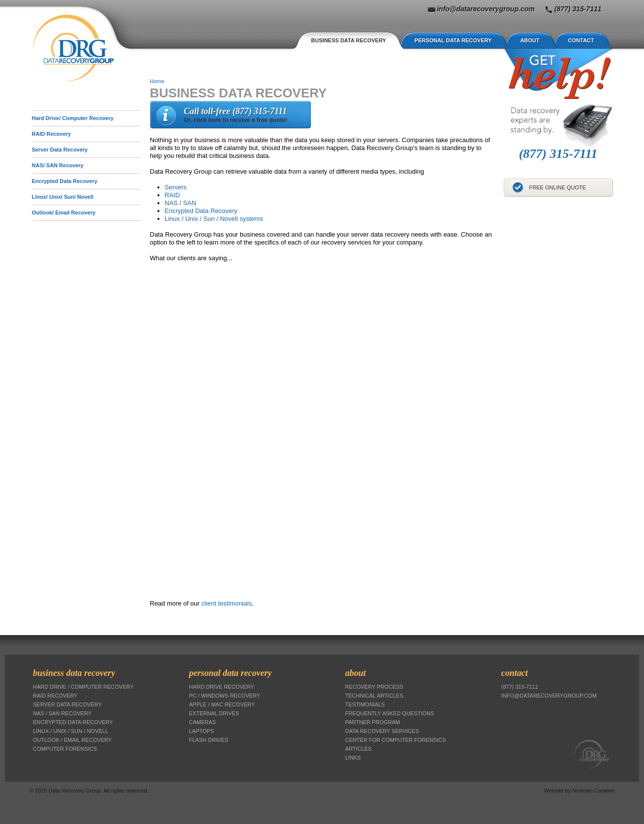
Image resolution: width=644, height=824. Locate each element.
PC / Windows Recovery (225, 696)
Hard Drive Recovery (221, 687)
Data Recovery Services (382, 731)
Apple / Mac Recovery (222, 704)
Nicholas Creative (593, 791)
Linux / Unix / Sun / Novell (71, 731)
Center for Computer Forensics (396, 740)
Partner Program (373, 722)
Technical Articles (374, 696)
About (530, 40)
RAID (172, 195)
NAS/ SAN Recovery (58, 165)
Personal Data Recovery (453, 40)
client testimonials (227, 603)
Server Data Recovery (60, 150)
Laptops (201, 731)
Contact (581, 40)
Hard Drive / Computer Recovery (83, 687)
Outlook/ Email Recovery (64, 213)
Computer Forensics (65, 749)
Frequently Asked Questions (390, 713)
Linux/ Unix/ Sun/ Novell (63, 197)
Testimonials (365, 704)
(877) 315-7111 (578, 9)
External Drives (214, 713)
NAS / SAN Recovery (62, 713)
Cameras (202, 722)
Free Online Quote (558, 187)
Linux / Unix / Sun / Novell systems (214, 219)
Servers (176, 187)
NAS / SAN (181, 203)
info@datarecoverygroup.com (486, 9)
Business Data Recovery (348, 40)
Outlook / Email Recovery (72, 740)
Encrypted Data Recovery (201, 211)
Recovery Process (374, 687)
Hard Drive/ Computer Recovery (73, 118)
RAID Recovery (51, 134)
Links (353, 758)
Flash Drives (208, 740)
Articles (359, 749)
